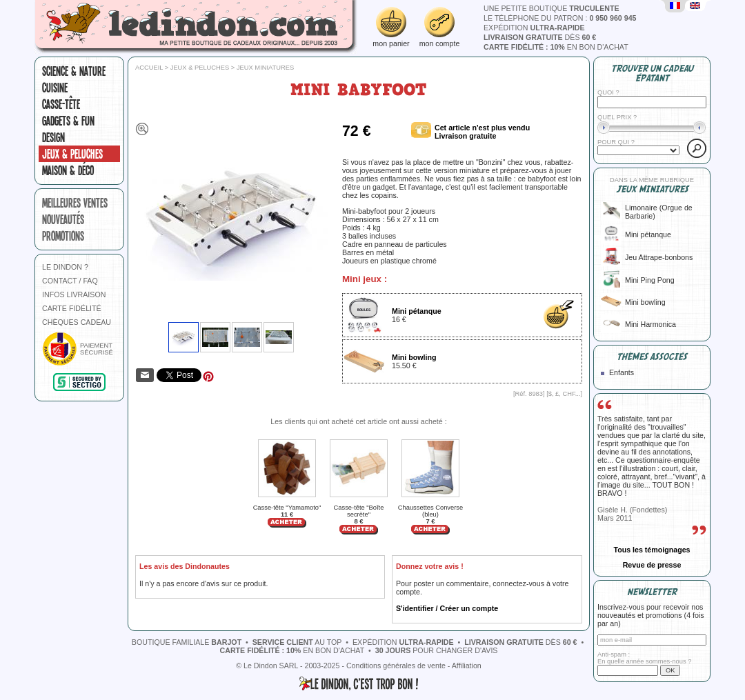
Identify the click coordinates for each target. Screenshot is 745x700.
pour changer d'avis (437, 650)
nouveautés (63, 219)
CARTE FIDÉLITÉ (72, 308)
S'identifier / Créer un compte (447, 608)
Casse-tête (61, 104)
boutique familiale (187, 642)
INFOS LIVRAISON (74, 294)
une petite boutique (552, 8)
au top (297, 642)
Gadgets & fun (68, 121)
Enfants (622, 372)
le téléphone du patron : (560, 18)
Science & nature (74, 71)
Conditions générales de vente (396, 666)
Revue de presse (652, 565)
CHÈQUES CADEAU (77, 322)
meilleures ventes (75, 203)
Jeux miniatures (265, 68)
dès (540, 37)
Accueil (149, 68)
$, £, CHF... (565, 394)
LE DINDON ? (65, 267)
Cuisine (55, 88)
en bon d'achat (556, 47)
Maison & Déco (68, 170)
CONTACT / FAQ (70, 281)
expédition (534, 28)
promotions (63, 236)
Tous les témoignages (652, 550)
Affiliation (467, 666)
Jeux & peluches (72, 154)
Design (53, 137)
